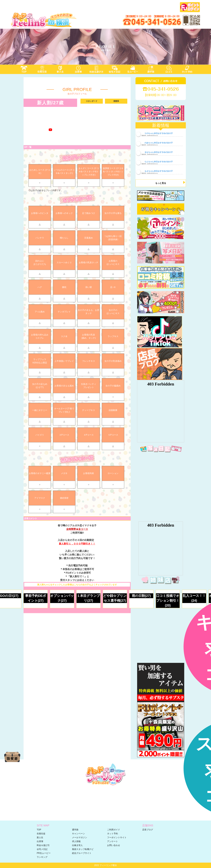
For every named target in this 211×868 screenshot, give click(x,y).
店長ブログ (148, 830)
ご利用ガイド (114, 830)
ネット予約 (112, 834)
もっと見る (161, 183)
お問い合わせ (114, 845)
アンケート (112, 841)
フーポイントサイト (117, 837)
